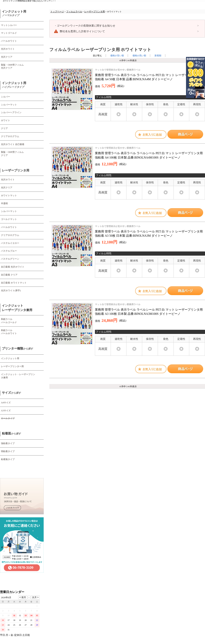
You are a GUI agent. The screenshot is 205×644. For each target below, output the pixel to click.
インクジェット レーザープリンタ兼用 (17, 308)
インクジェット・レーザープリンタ (18, 376)
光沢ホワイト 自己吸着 (13, 144)
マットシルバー (9, 25)
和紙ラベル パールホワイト (9, 332)
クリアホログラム (10, 136)
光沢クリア (7, 57)
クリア (4, 128)
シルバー (6, 97)
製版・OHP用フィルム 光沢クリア (12, 66)
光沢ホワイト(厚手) (11, 291)
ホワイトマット (9, 196)
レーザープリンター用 (12, 366)
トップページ (57, 12)
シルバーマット (9, 105)
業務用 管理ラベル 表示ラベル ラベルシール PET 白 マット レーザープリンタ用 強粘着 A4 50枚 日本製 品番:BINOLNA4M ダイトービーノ (150, 75)
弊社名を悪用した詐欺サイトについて (82, 31)
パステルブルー (9, 251)
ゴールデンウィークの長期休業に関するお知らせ (85, 26)
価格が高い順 (139, 56)
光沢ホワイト (8, 49)
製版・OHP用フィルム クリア (12, 154)
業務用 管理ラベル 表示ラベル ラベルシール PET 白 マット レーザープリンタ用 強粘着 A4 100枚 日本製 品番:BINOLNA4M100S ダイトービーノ (150, 153)
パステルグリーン (10, 259)
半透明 (4, 203)
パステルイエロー (10, 243)
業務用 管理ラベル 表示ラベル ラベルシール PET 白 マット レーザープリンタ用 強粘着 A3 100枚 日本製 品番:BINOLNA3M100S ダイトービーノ (150, 309)
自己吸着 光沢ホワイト (13, 267)
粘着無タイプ (8, 459)
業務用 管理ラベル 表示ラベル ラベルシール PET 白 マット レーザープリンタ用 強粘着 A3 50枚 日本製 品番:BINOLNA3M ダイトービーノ (150, 231)
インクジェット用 (14, 14)
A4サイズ (6, 403)
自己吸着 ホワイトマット (14, 283)
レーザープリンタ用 (16, 170)
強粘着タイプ (8, 443)
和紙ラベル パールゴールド (9, 321)
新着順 (158, 56)
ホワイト (6, 120)
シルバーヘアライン (11, 112)
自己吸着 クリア (9, 275)
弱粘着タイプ (8, 451)
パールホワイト (9, 41)
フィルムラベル (74, 12)
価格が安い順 (117, 56)
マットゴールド (9, 33)
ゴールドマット (9, 219)
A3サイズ (6, 411)
